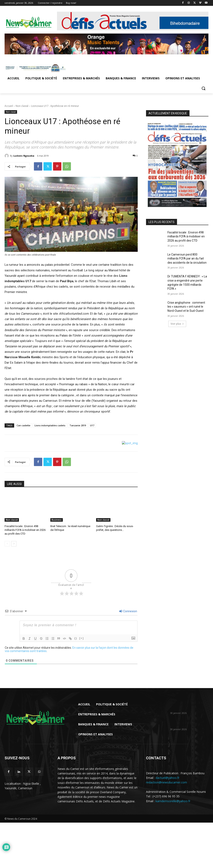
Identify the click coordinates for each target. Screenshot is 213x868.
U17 (92, 425)
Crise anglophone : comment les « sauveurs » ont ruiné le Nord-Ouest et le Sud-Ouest (186, 307)
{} (76, 638)
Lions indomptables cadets (50, 425)
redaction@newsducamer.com (167, 783)
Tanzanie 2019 (78, 425)
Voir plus (177, 324)
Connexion (128, 611)
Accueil (9, 106)
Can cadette (24, 425)
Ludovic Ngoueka (24, 156)
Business (57, 520)
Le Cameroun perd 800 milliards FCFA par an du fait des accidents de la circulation (187, 259)
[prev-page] (7, 544)
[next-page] (14, 544)
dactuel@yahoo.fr (167, 778)
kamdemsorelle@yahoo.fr (173, 801)
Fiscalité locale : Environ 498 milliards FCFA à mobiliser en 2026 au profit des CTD (25, 530)
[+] (82, 638)
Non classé (22, 106)
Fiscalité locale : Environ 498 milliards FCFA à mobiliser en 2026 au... (187, 705)
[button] (203, 88)
